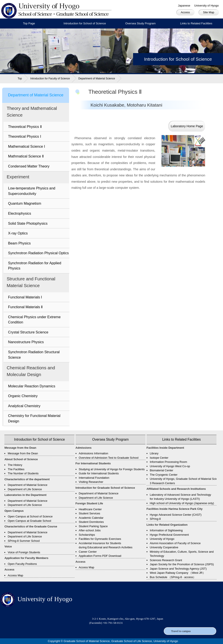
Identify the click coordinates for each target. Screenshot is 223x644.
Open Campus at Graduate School (29, 521)
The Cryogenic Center (164, 475)
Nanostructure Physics (26, 342)
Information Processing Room (168, 462)
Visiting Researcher (91, 482)
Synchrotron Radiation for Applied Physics (35, 266)
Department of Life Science (25, 489)
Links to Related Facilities (196, 23)
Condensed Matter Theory (29, 166)
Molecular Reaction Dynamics (32, 386)
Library (154, 453)
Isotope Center (159, 458)
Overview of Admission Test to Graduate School (109, 458)
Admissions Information (94, 453)
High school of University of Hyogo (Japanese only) (182, 503)
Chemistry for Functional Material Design (34, 418)
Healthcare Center (90, 509)
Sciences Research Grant (166, 560)
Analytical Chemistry (24, 406)
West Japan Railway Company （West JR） (178, 573)
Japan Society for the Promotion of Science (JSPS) (182, 564)
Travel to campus (181, 631)
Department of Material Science (97, 79)
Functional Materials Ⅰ (25, 297)
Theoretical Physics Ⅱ (25, 127)
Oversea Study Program (140, 23)
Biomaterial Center (162, 470)
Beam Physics (19, 243)
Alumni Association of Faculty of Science (175, 543)
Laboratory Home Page (187, 126)
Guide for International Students (99, 473)
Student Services (90, 513)
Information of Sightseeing (166, 530)
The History (15, 465)
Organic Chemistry (23, 396)
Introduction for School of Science (85, 23)
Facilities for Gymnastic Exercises (100, 539)
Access (185, 12)
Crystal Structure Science (28, 332)
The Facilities (16, 469)
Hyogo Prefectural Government (169, 535)
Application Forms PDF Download (100, 556)
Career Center (88, 552)
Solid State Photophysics (28, 223)
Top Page (29, 23)
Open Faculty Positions (22, 564)
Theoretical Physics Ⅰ (25, 136)
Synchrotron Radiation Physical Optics (38, 253)
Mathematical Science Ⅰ (27, 146)
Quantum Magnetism (25, 203)
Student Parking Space (93, 526)
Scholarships (87, 535)
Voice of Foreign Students (24, 552)
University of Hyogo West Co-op (170, 466)
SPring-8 (155, 519)
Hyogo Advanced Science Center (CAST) (176, 515)
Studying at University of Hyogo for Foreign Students (112, 469)
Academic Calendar (91, 518)
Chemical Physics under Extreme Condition (34, 320)
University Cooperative (164, 547)
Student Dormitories (91, 522)
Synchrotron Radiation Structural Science (34, 355)
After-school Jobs (90, 530)
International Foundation (94, 478)
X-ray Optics (18, 233)
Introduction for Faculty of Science (50, 79)
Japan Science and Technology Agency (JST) (178, 569)
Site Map (209, 12)
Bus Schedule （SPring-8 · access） (173, 577)
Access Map (15, 575)
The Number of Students (23, 473)
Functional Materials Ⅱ (25, 307)
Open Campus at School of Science (30, 516)
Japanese (184, 6)
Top (20, 79)
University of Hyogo (207, 6)
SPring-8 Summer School (24, 541)
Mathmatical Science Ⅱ (26, 156)
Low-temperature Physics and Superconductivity (32, 191)
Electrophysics (20, 213)
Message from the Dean (23, 453)
